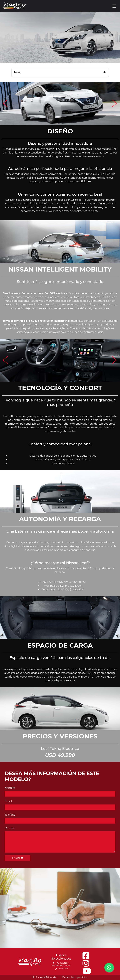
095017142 (61, 969)
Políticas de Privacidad (45, 977)
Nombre (10, 788)
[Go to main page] (15, 6)
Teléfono (10, 815)
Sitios (84, 977)
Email (8, 801)
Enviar (17, 858)
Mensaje (10, 828)
